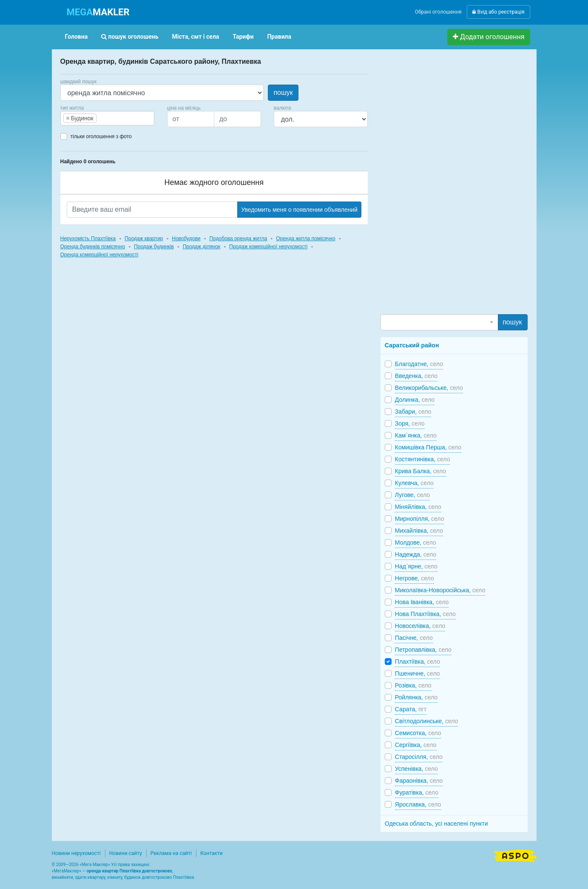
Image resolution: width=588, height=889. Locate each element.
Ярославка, (418, 804)
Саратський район (412, 345)
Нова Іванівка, (422, 602)
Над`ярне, (416, 566)
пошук (283, 92)
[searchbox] (111, 118)
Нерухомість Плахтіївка (88, 239)
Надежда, (416, 554)
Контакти (212, 853)
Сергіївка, (416, 745)
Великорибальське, (429, 388)
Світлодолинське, (427, 721)
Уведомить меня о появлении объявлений (299, 210)
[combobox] (107, 118)
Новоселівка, (420, 626)
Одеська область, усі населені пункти (436, 824)
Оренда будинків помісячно (93, 247)
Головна (77, 37)
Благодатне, (419, 364)
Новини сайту (126, 853)
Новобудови (186, 239)
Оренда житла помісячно (305, 239)
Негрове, (415, 578)
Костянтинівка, (423, 459)
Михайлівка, (419, 531)
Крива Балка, (420, 471)
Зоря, (410, 423)
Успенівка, (416, 769)
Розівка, (413, 685)
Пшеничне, (418, 673)
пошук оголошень (130, 37)
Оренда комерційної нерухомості (99, 255)
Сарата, (411, 709)
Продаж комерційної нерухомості (268, 247)
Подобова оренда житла (238, 239)
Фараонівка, (419, 781)
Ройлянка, (416, 697)
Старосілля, (419, 757)
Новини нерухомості (76, 853)
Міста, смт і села (196, 37)
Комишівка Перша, (428, 447)
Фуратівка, (417, 792)
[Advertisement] (444, 185)
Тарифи (243, 37)
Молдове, (416, 542)
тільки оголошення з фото (101, 136)
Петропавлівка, (423, 650)
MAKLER (98, 12)
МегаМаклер (66, 871)
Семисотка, (418, 733)
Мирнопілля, (420, 519)
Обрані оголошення (438, 12)
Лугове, (412, 495)
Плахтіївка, (418, 662)
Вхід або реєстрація (498, 12)
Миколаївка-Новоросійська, (440, 590)
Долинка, (415, 400)
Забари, (413, 412)
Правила (279, 37)
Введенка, (416, 376)
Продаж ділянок (202, 247)
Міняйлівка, (418, 507)
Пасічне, (414, 638)
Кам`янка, (416, 435)
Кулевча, (414, 483)
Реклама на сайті (171, 853)
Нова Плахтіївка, (425, 614)
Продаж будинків (154, 247)
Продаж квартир (144, 239)
